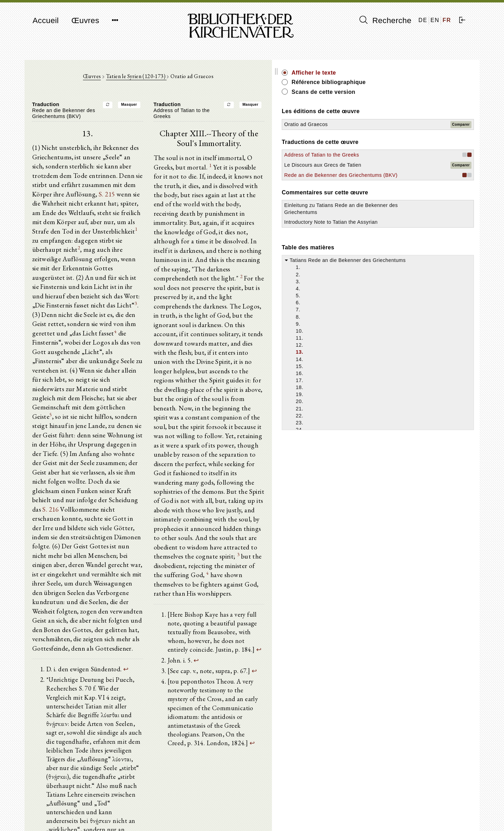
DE (423, 20)
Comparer (461, 124)
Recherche (386, 20)
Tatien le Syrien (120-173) (183, 81)
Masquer (176, 109)
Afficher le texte (408, 73)
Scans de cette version (418, 92)
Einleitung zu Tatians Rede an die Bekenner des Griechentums (410, 233)
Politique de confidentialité (402, 815)
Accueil (46, 20)
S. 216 (178, 412)
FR (447, 20)
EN (435, 20)
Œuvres (85, 20)
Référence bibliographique (423, 82)
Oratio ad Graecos (400, 124)
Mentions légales (391, 808)
